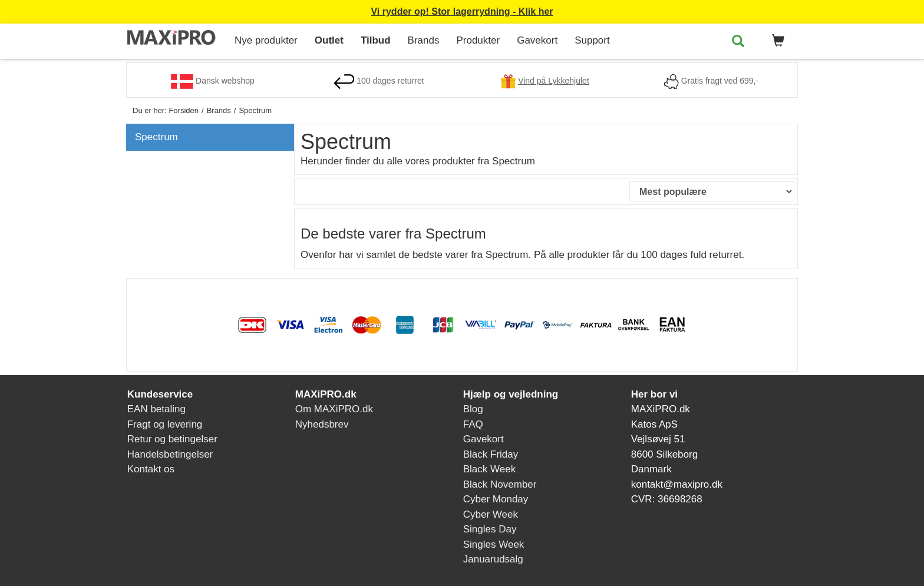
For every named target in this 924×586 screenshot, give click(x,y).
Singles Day (490, 529)
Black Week (489, 469)
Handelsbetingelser (170, 454)
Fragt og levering (165, 424)
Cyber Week (491, 514)
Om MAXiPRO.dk (334, 409)
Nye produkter (266, 40)
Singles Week (494, 544)
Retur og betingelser (172, 439)
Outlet (329, 40)
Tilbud (376, 40)
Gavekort (537, 40)
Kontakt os (151, 469)
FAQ (473, 424)
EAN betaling (156, 409)
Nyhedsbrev (322, 424)
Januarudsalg (493, 559)
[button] (776, 41)
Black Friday (491, 454)
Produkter (478, 40)
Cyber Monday (496, 499)
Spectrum (156, 137)
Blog (473, 409)
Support (592, 40)
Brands (424, 40)
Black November (500, 484)
